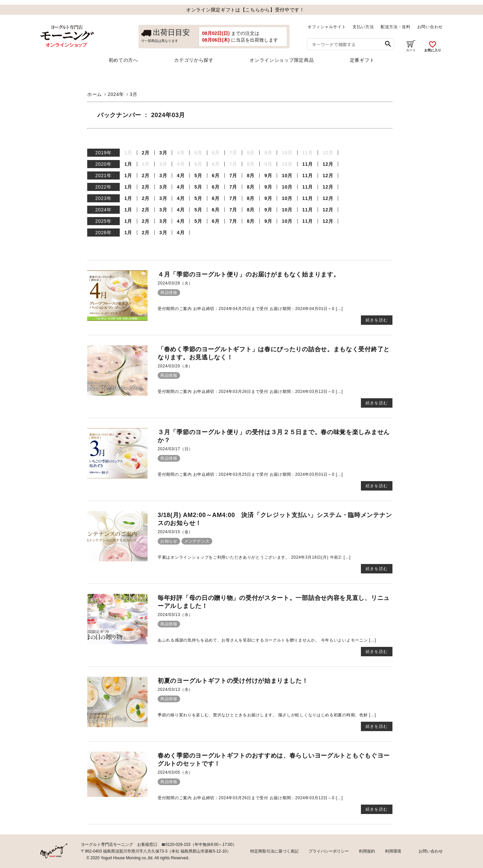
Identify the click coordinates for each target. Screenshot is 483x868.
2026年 (103, 233)
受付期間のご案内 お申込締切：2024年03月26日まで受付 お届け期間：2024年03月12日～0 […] (250, 392)
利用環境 (393, 851)
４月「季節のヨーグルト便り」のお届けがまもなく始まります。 (249, 274)
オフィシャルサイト (327, 27)
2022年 (103, 187)
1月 (128, 164)
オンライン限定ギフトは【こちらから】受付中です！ (245, 10)
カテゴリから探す (194, 60)
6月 (216, 175)
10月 (287, 175)
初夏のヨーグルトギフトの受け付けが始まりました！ (233, 681)
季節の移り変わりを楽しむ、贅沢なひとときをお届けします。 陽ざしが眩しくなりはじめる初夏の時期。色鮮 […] (267, 715)
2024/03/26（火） (175, 283)
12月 (328, 164)
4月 (181, 175)
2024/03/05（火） (175, 772)
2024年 (103, 210)
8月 (251, 175)
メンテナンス (197, 541)
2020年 (103, 164)
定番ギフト (362, 60)
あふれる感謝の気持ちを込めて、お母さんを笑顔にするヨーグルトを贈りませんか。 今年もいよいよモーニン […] (267, 640)
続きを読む (377, 320)
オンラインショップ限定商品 (282, 60)
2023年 (103, 198)
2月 (146, 153)
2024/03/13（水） (175, 615)
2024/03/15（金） (175, 532)
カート (411, 46)
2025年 (103, 221)
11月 (308, 164)
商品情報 (169, 293)
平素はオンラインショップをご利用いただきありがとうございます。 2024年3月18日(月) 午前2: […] (254, 557)
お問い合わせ (430, 27)
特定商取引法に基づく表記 (274, 851)
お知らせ (169, 541)
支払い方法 (363, 27)
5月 (198, 175)
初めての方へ (123, 60)
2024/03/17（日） (175, 449)
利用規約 (367, 851)
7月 (233, 175)
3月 (163, 153)
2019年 (103, 153)
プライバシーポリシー (329, 851)
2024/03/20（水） (175, 366)
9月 (268, 175)
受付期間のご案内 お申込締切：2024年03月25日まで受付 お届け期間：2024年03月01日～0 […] (250, 474)
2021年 (103, 175)
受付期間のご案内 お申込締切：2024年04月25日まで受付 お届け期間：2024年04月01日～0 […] (250, 309)
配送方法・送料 (396, 27)
